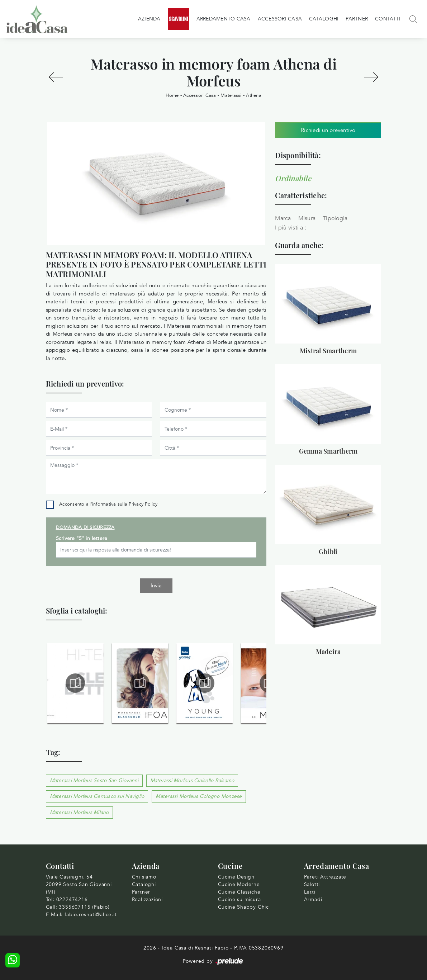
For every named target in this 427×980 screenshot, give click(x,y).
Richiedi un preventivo (328, 130)
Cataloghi (324, 19)
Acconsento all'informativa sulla (108, 504)
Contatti (388, 19)
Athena (254, 95)
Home (172, 95)
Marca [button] (283, 218)
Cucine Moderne (239, 884)
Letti (310, 892)
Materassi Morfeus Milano (79, 812)
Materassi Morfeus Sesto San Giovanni (94, 780)
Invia (156, 586)
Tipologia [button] (335, 218)
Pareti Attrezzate (325, 877)
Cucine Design (236, 877)
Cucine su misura (239, 899)
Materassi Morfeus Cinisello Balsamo (192, 780)
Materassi (231, 95)
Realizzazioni (147, 899)
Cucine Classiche (239, 892)
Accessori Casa (280, 19)
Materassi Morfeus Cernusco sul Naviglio (97, 796)
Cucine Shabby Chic (243, 907)
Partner (357, 19)
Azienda (149, 19)
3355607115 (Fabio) (84, 907)
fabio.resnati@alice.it (91, 915)
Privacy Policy (143, 504)
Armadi (313, 899)
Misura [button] (307, 218)
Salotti (312, 884)
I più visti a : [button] (291, 228)
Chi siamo (144, 877)
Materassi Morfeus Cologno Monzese (199, 796)
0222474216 (72, 899)
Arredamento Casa (224, 19)
